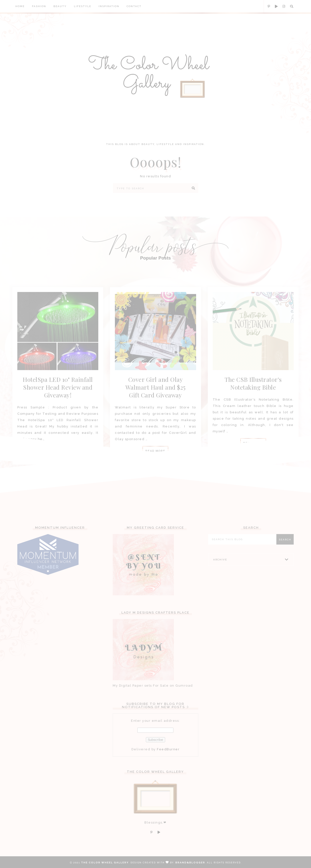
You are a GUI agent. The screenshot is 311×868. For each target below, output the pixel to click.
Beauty (60, 6)
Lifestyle (83, 6)
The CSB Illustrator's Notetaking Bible (253, 389)
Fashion (39, 6)
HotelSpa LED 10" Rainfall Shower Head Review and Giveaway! (58, 393)
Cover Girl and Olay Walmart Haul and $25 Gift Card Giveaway (155, 393)
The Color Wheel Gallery (105, 863)
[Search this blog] (243, 544)
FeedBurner (168, 754)
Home (20, 6)
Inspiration (109, 6)
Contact (134, 6)
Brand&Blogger (190, 863)
